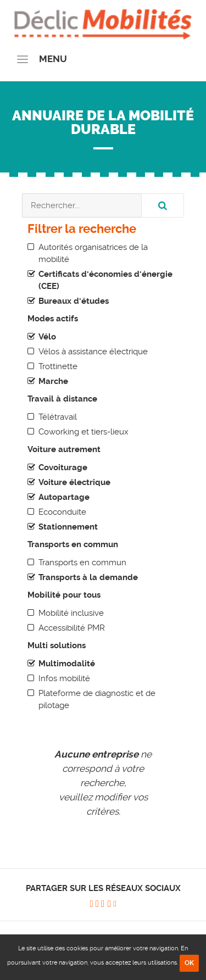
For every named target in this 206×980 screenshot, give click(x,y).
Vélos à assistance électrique (93, 352)
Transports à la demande (88, 577)
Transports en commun (82, 563)
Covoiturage (63, 467)
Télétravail (58, 417)
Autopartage (64, 497)
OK (189, 963)
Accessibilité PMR (72, 628)
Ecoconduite (62, 512)
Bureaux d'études (74, 301)
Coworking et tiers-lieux (83, 432)
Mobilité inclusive (71, 613)
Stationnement (68, 527)
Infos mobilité (64, 678)
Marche (53, 381)
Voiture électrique (74, 482)
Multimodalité (67, 664)
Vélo (47, 337)
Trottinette (58, 366)
